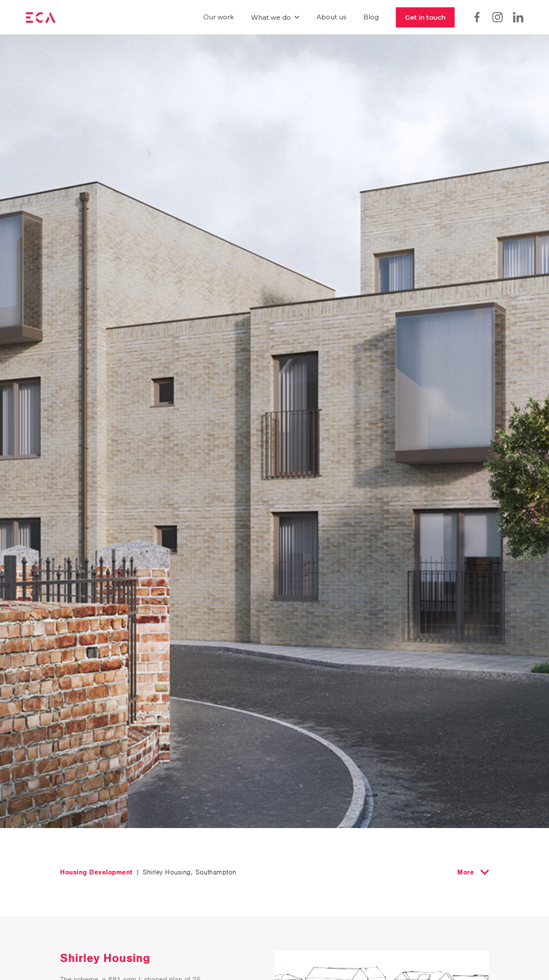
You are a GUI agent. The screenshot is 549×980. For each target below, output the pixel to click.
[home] (41, 17)
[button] (275, 17)
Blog (371, 17)
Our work (219, 17)
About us (331, 17)
